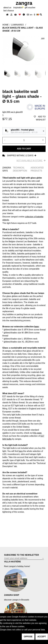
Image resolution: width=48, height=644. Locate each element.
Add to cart (24, 149)
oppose (28, 637)
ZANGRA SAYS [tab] (7, 169)
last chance (9, 11)
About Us (7, 8)
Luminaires (18, 25)
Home (6, 25)
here (36, 327)
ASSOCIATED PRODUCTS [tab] (37, 169)
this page (37, 433)
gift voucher (30, 8)
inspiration (18, 8)
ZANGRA (24, 3)
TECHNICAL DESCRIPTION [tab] (20, 169)
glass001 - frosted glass (22, 130)
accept (42, 637)
